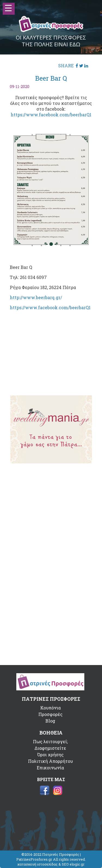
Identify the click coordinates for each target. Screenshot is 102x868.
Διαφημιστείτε (50, 748)
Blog (50, 721)
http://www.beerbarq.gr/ (36, 297)
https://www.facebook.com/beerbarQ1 (51, 115)
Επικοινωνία (50, 768)
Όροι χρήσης (50, 755)
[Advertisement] (51, 349)
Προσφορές (50, 714)
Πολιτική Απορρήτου (50, 761)
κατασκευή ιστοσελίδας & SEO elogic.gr (51, 864)
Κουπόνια (50, 708)
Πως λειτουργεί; (50, 741)
